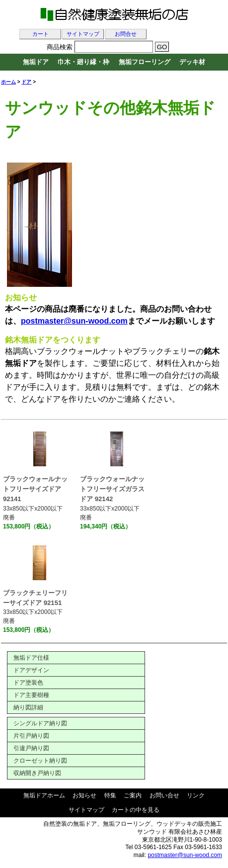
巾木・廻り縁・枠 (83, 62)
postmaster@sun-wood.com (185, 855)
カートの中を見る (136, 810)
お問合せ (126, 34)
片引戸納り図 (31, 736)
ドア (26, 82)
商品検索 (60, 47)
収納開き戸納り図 (37, 773)
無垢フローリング (145, 62)
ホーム (8, 82)
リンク (196, 795)
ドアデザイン (31, 670)
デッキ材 (192, 62)
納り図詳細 (28, 707)
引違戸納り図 (31, 748)
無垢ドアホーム (44, 795)
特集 (110, 795)
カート (40, 34)
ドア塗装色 (28, 683)
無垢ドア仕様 (31, 658)
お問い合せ (164, 795)
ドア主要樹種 (31, 695)
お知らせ (84, 795)
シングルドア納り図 (40, 723)
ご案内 (133, 795)
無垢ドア (36, 62)
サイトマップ (83, 34)
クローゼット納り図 (40, 761)
